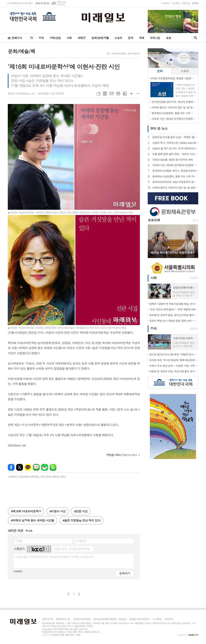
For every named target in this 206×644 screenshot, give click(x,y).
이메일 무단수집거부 (139, 619)
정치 (41, 38)
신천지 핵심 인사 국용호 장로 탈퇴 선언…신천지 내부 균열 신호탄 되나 (174, 321)
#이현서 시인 (58, 511)
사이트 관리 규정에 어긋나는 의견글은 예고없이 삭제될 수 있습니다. (54, 557)
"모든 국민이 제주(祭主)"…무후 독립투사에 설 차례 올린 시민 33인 (174, 309)
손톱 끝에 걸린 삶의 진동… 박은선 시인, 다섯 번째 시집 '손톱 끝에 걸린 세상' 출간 (175, 154)
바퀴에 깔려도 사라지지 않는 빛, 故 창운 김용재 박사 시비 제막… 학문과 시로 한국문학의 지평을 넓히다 (174, 107)
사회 (69, 38)
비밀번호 (82, 541)
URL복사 (98, 94)
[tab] (160, 71)
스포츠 (118, 38)
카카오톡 (28, 467)
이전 (69, 594)
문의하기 (169, 619)
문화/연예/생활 (100, 38)
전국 (131, 38)
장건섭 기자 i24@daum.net (21, 93)
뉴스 (159, 128)
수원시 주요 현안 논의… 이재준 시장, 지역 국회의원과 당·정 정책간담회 (174, 366)
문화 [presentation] (160, 71)
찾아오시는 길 (63, 619)
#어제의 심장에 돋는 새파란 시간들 (32, 520)
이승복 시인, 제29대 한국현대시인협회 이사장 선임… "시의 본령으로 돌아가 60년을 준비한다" (174, 119)
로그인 (195, 3)
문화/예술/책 (134, 53)
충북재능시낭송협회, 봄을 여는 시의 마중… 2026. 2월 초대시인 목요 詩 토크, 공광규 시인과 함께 (174, 113)
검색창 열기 (195, 38)
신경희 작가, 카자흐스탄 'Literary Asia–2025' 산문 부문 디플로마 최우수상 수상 (175, 143)
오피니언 (155, 38)
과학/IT (82, 38)
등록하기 (125, 573)
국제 (141, 38)
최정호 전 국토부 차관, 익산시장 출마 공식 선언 (174, 371)
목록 (105, 94)
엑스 (20, 467)
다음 (79, 594)
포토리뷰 (154, 220)
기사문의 (175, 3)
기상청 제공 (61, 5)
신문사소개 (47, 619)
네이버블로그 (36, 467)
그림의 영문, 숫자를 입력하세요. (72, 549)
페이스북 (11, 467)
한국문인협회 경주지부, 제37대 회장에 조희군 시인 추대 (174, 102)
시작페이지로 (15, 3)
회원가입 (186, 3)
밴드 (53, 467)
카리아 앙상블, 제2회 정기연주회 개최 (173, 160)
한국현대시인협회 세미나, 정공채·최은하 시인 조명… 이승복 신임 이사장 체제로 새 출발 (175, 171)
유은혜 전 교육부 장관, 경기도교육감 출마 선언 (174, 315)
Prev (153, 241)
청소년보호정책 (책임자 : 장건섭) (110, 619)
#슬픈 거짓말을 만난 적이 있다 (81, 520)
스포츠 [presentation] (185, 71)
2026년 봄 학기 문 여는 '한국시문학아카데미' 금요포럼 (175, 149)
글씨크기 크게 (131, 94)
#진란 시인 (81, 511)
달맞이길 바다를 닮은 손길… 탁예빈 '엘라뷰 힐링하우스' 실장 (175, 137)
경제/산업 (55, 38)
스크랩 (125, 94)
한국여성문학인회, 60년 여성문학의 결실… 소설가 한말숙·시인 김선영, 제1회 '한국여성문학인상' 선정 (175, 182)
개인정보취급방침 (82, 619)
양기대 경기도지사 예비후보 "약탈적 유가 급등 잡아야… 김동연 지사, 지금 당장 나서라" (174, 354)
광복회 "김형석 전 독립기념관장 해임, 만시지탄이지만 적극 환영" (174, 304)
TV (31, 38)
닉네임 (19, 541)
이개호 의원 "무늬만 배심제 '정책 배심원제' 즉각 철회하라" (174, 360)
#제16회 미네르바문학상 (26, 511)
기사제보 (165, 3)
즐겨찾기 (28, 3)
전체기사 (17, 38)
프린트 (118, 94)
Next (193, 241)
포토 (168, 38)
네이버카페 (45, 467)
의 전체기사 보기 (122, 455)
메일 (112, 94)
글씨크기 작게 (138, 94)
